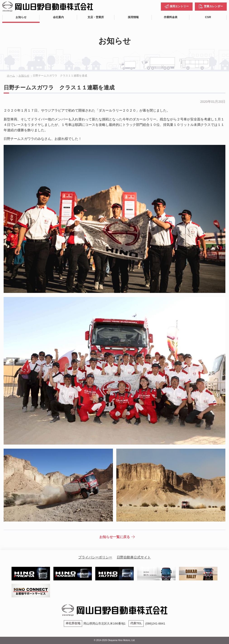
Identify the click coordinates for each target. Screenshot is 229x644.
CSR (208, 17)
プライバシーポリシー (95, 557)
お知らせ (21, 17)
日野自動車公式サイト (134, 557)
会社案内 (58, 17)
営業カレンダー (213, 6)
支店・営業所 (96, 17)
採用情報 (133, 17)
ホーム (11, 76)
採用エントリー (179, 6)
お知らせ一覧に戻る (115, 537)
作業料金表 (171, 17)
